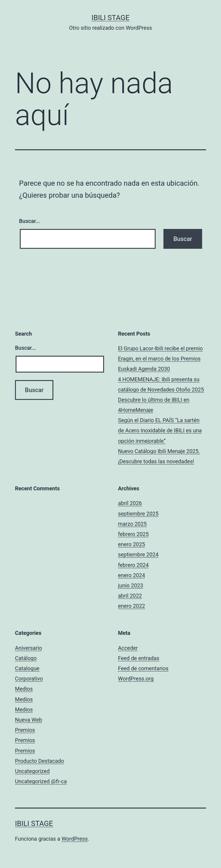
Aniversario (28, 648)
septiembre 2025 (138, 514)
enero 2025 (132, 544)
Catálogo (26, 658)
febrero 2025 (133, 534)
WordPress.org (136, 679)
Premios (25, 730)
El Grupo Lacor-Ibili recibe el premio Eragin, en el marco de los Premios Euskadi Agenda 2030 (161, 359)
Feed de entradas (139, 658)
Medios (24, 689)
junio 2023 (131, 585)
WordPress (75, 839)
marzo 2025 (133, 524)
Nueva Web (28, 720)
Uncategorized (32, 771)
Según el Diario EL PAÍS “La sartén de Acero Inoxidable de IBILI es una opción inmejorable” (160, 430)
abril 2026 (130, 503)
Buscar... (30, 221)
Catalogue (27, 668)
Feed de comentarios (143, 668)
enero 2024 (132, 575)
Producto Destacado (39, 761)
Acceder (128, 648)
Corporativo (29, 679)
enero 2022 (132, 606)
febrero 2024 (133, 565)
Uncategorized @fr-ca (41, 781)
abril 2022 (130, 596)
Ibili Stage (111, 18)
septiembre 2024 (138, 554)
